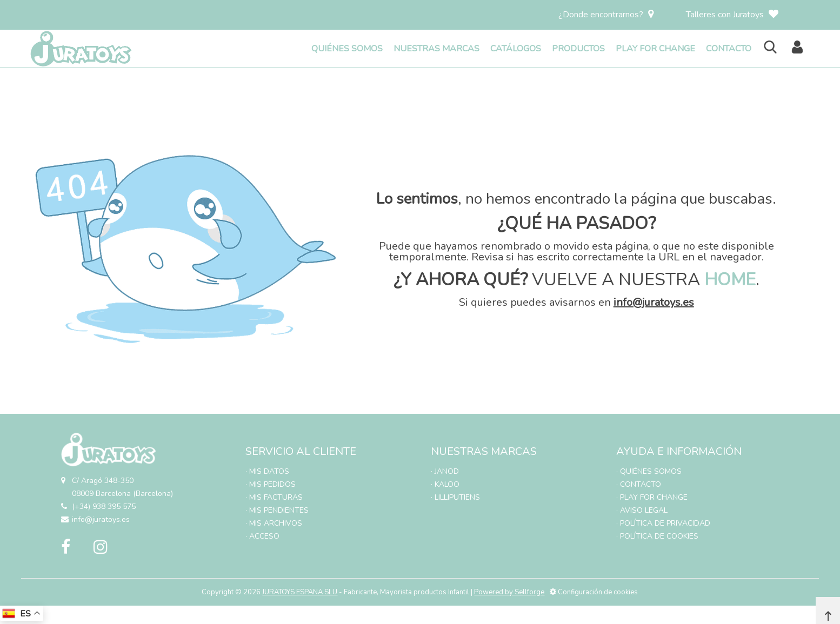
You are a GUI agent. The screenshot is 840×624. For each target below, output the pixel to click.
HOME (730, 280)
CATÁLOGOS (516, 49)
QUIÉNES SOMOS (347, 49)
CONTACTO (729, 49)
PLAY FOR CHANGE (655, 49)
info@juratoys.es (654, 302)
